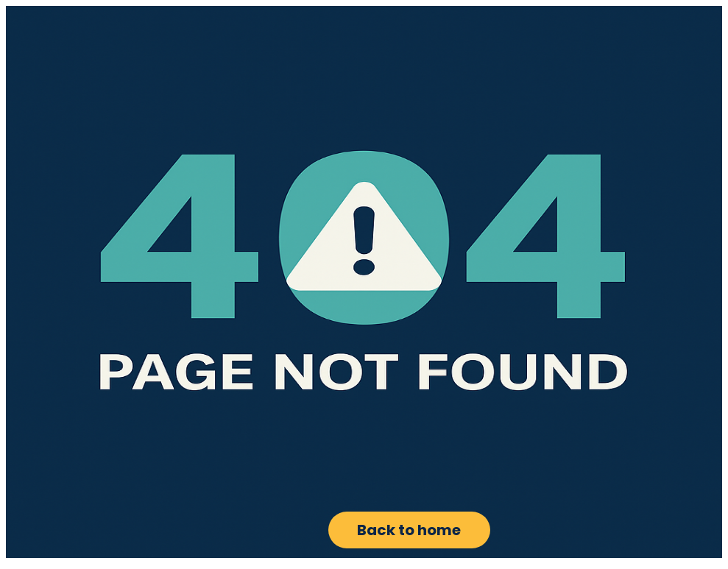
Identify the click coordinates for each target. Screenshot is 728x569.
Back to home (409, 530)
